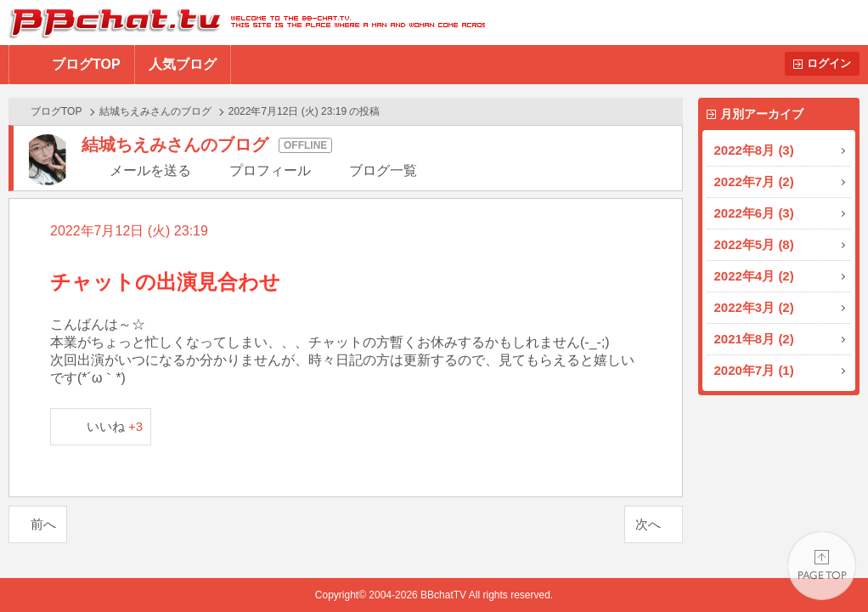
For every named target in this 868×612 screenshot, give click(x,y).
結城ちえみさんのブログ (155, 111)
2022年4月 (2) (754, 276)
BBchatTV (242, 23)
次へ (648, 524)
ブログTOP (86, 64)
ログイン (829, 63)
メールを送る (150, 170)
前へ (43, 524)
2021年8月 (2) (754, 339)
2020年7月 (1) (754, 370)
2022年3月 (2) (754, 307)
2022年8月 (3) (754, 150)
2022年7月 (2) (754, 181)
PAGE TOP (822, 566)
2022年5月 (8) (754, 244)
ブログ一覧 (383, 170)
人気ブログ (183, 64)
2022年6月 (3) (754, 213)
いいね (115, 426)
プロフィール (270, 170)
